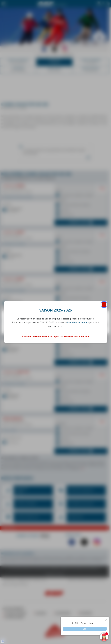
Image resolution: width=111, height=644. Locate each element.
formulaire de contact (78, 323)
